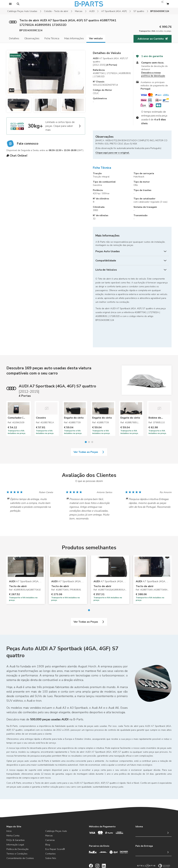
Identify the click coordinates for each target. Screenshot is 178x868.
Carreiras (50, 819)
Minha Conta (13, 815)
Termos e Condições (17, 833)
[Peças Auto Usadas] (132, 251)
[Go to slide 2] (89, 421)
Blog (48, 824)
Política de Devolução (17, 829)
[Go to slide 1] (86, 421)
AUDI (92, 11)
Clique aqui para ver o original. (113, 153)
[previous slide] (12, 73)
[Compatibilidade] (132, 261)
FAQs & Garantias (16, 819)
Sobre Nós (51, 838)
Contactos (50, 833)
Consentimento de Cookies (20, 838)
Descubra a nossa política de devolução (153, 74)
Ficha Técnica (52, 38)
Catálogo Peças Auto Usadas (22, 11)
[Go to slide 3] (92, 421)
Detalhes (14, 38)
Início (9, 810)
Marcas (79, 11)
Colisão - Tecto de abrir (56, 11)
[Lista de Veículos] (132, 270)
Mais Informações (74, 38)
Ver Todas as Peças (89, 431)
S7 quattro (139, 11)
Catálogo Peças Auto (56, 810)
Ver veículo (96, 38)
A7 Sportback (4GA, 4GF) (114, 11)
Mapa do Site (14, 806)
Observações (32, 38)
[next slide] (80, 73)
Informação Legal (15, 824)
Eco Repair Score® (55, 829)
